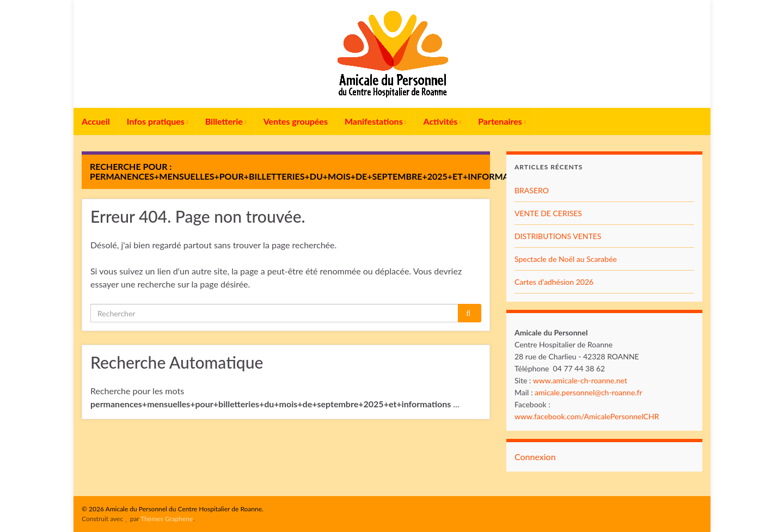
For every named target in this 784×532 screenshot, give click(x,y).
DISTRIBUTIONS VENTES (558, 236)
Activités (442, 121)
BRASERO (532, 190)
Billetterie (226, 121)
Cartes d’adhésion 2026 (554, 282)
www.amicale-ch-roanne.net (580, 380)
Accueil (96, 121)
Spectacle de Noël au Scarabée (566, 259)
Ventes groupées (296, 121)
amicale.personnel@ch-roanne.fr (589, 392)
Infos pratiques (158, 121)
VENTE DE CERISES (548, 213)
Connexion (535, 457)
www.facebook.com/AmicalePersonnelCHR (587, 416)
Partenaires (502, 121)
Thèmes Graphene (167, 519)
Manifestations (376, 121)
